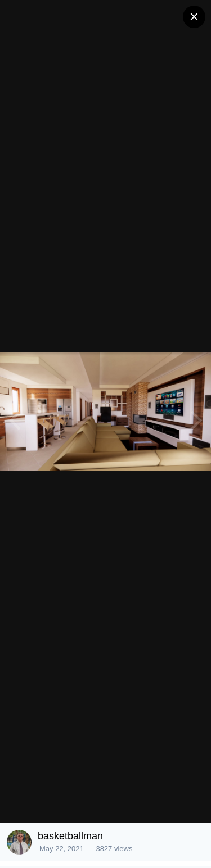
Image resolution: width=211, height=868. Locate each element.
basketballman (70, 836)
